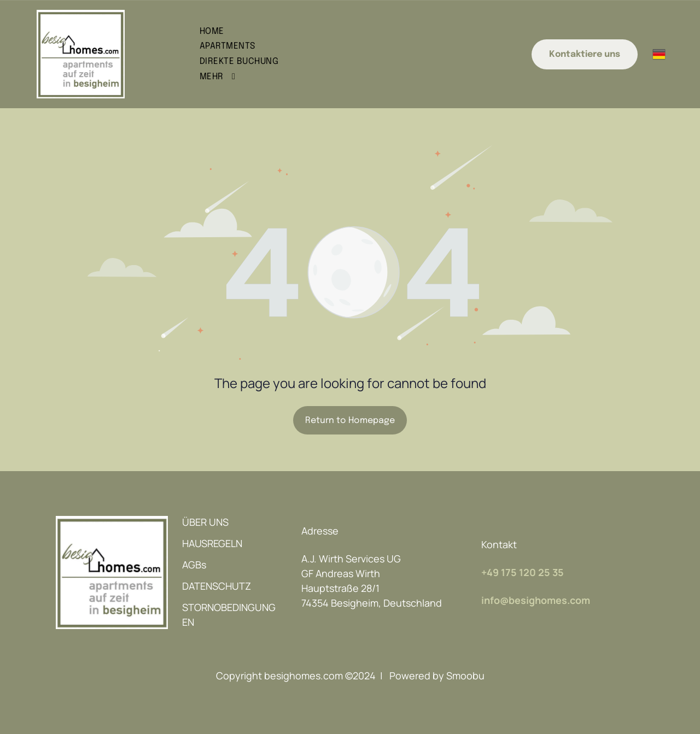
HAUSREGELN (212, 543)
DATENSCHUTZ (217, 586)
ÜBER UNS (205, 522)
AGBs (194, 565)
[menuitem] (337, 31)
